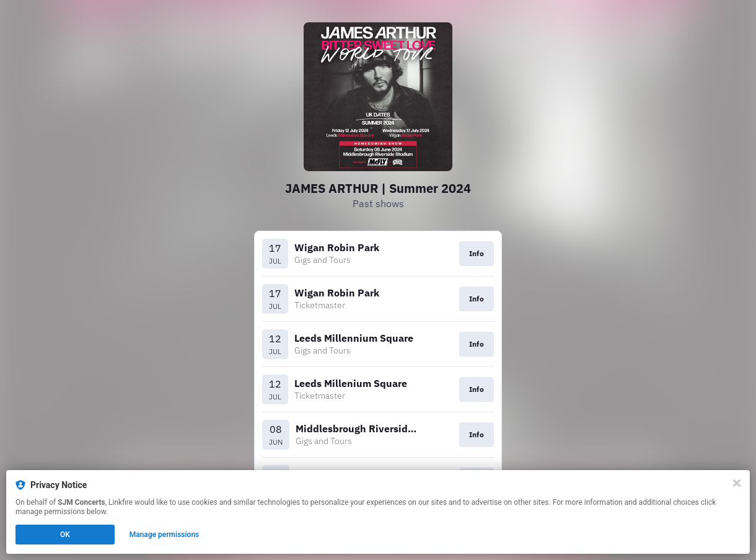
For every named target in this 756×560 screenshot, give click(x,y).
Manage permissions (165, 535)
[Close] (737, 483)
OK (65, 535)
